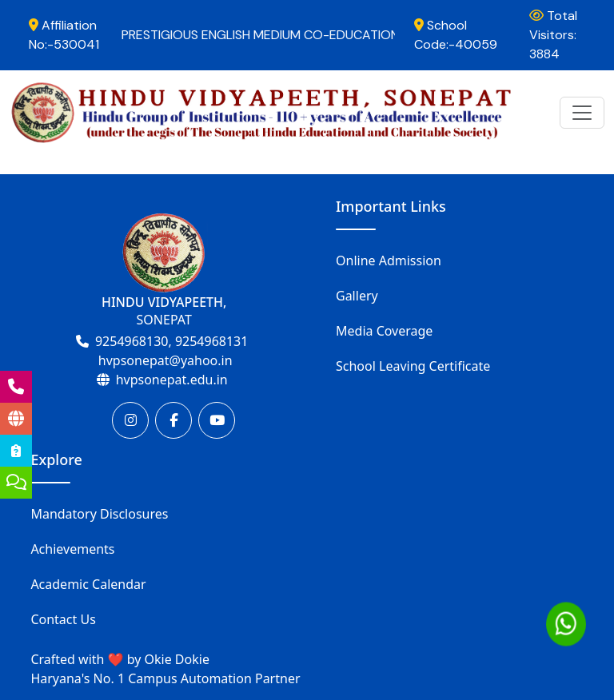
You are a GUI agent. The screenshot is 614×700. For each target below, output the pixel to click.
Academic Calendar (88, 584)
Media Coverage (384, 331)
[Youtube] (217, 420)
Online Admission (389, 261)
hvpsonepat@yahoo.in (165, 360)
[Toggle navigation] (582, 113)
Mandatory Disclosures (99, 514)
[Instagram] (130, 420)
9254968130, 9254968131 (172, 341)
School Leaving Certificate (413, 366)
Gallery (357, 296)
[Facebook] (173, 420)
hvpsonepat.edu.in (172, 380)
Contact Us (63, 619)
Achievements (72, 549)
